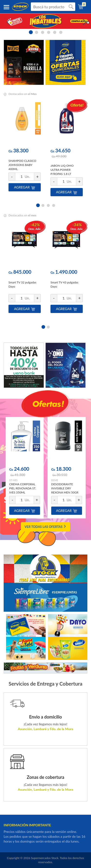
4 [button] (49, 32)
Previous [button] (7, 21)
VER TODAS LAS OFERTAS (45, 527)
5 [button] (55, 32)
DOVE (55, 480)
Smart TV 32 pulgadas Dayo (22, 284)
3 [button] (43, 32)
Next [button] (84, 21)
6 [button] (61, 32)
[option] (45, 21)
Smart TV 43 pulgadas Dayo (64, 284)
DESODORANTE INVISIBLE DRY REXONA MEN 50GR (65, 488)
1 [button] (30, 32)
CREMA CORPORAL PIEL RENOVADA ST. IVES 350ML (23, 488)
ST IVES (13, 480)
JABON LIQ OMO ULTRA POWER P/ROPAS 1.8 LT (62, 170)
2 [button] (37, 32)
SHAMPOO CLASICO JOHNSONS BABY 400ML (22, 165)
